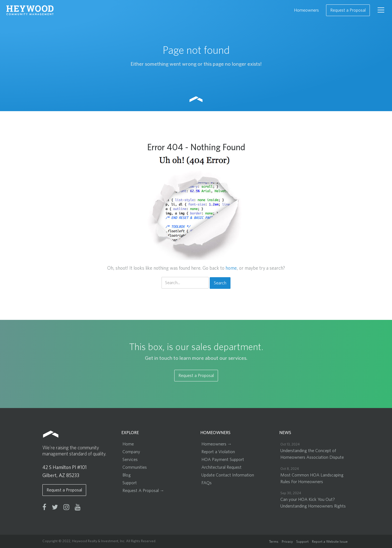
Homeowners (306, 10)
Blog (127, 475)
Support (130, 483)
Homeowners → (217, 444)
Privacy (287, 542)
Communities (135, 467)
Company (131, 452)
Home (128, 444)
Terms (274, 542)
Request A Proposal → (143, 491)
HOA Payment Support (223, 460)
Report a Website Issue (330, 542)
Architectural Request (221, 467)
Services (130, 460)
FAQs (207, 483)
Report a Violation (218, 452)
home (231, 268)
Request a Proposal (348, 10)
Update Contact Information (228, 475)
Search (220, 283)
